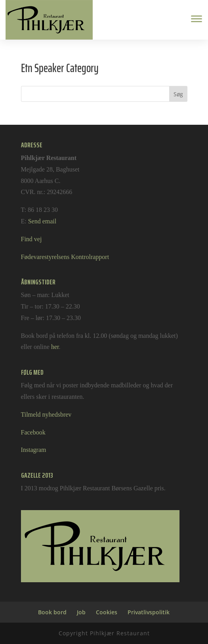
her (55, 347)
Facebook (33, 432)
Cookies (107, 612)
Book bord (52, 612)
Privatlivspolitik (149, 612)
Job (81, 612)
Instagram (34, 450)
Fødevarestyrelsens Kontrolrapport (65, 257)
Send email (42, 221)
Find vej (31, 239)
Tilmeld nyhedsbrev (46, 414)
